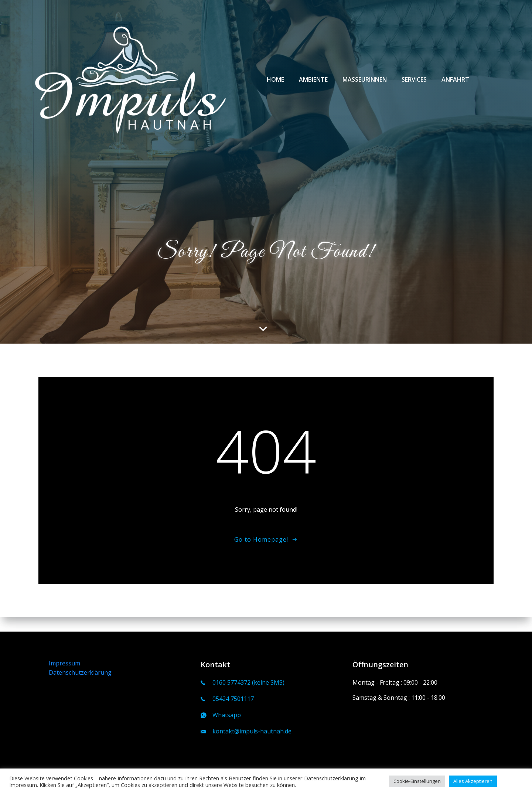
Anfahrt (454, 82)
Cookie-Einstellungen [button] (417, 781)
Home (274, 82)
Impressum (65, 662)
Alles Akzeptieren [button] (473, 781)
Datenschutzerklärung (81, 672)
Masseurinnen (363, 82)
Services (413, 82)
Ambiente (312, 82)
